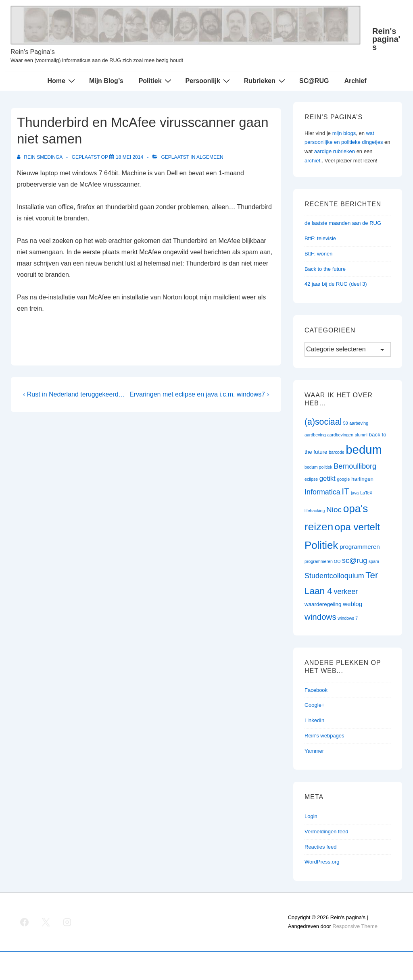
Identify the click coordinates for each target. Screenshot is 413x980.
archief (312, 161)
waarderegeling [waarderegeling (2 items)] (323, 604)
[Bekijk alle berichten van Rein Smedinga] (40, 157)
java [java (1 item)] (355, 493)
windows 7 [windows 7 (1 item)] (348, 618)
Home (62, 81)
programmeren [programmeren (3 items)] (360, 547)
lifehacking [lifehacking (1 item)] (315, 511)
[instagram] (67, 922)
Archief (355, 81)
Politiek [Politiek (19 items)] (321, 545)
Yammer (314, 751)
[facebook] (25, 922)
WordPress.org (322, 862)
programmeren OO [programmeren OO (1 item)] (322, 561)
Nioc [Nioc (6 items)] (334, 510)
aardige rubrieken (335, 151)
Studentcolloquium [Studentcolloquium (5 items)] (334, 576)
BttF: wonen (318, 254)
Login (311, 816)
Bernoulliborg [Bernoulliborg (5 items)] (355, 466)
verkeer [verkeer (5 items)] (346, 592)
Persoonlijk (209, 81)
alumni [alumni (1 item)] (361, 435)
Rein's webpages (324, 736)
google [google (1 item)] (343, 479)
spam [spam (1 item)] (374, 561)
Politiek (156, 81)
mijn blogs (344, 133)
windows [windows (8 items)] (320, 617)
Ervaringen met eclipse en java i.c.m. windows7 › (199, 394)
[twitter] (46, 922)
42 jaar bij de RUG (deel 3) (336, 284)
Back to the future (325, 269)
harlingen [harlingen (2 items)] (362, 479)
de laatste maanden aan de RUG (343, 223)
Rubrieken (266, 81)
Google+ (315, 705)
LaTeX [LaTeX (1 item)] (366, 493)
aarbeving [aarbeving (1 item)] (359, 423)
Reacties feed (321, 847)
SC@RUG (314, 81)
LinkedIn (314, 720)
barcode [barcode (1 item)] (337, 452)
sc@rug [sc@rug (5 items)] (355, 561)
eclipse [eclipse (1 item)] (311, 479)
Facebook (316, 690)
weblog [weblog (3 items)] (353, 604)
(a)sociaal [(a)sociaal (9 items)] (323, 422)
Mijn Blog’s (106, 81)
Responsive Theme (355, 926)
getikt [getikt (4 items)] (327, 479)
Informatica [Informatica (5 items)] (322, 492)
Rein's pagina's (386, 39)
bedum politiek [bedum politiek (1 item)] (318, 467)
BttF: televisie (320, 238)
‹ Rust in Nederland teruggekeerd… (74, 394)
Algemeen (210, 157)
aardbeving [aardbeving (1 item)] (315, 435)
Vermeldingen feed (326, 832)
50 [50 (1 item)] (346, 423)
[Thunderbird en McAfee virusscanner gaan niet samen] (129, 157)
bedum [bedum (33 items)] (364, 450)
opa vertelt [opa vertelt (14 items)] (357, 527)
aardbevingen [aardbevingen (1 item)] (340, 435)
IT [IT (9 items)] (345, 492)
